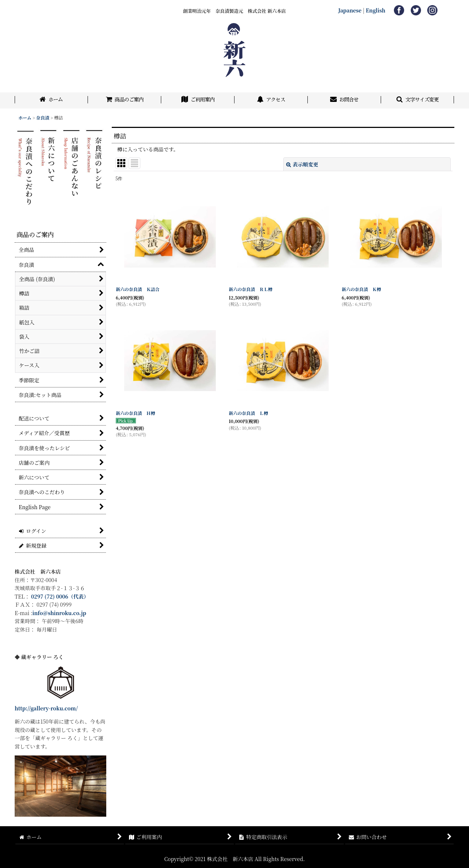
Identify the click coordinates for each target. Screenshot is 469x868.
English (376, 10)
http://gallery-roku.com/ (46, 708)
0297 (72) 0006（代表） (60, 596)
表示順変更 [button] (302, 164)
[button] (418, 100)
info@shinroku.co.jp (59, 613)
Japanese (350, 10)
